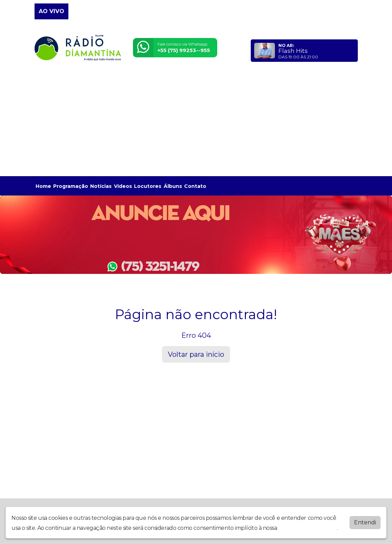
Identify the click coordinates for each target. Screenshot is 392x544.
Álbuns (173, 186)
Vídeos (123, 186)
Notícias (101, 186)
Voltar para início (196, 354)
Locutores (148, 186)
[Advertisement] (196, 122)
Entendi (365, 522)
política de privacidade (308, 528)
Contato (195, 186)
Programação (71, 186)
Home (43, 186)
